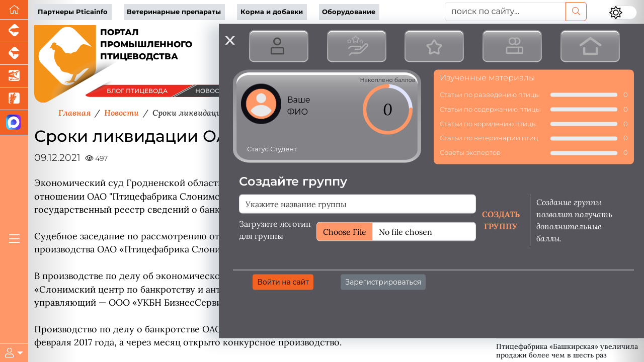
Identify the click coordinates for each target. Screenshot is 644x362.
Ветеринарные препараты (174, 12)
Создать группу (501, 220)
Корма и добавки (272, 12)
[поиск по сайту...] (505, 12)
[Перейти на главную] (14, 10)
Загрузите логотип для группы (275, 229)
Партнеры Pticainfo (73, 12)
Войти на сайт (283, 282)
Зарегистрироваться (383, 282)
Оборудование (349, 12)
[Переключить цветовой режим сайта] (623, 13)
